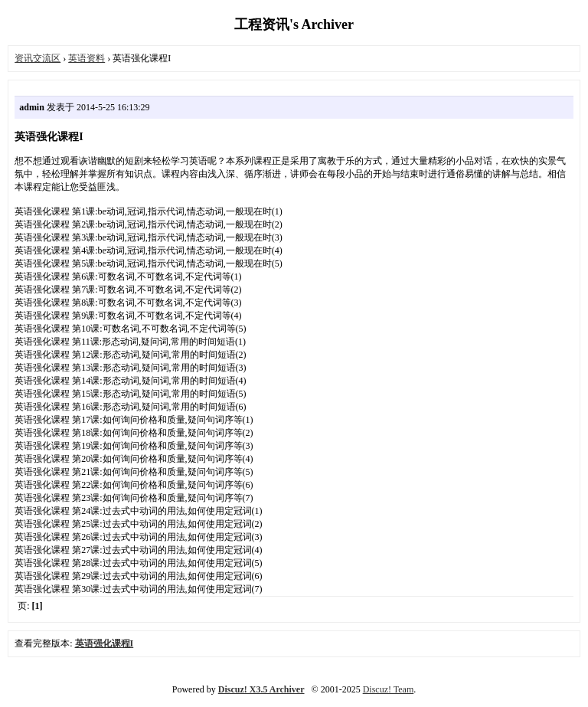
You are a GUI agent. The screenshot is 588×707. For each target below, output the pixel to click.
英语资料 (87, 58)
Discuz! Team (389, 689)
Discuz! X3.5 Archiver (261, 689)
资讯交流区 (38, 58)
